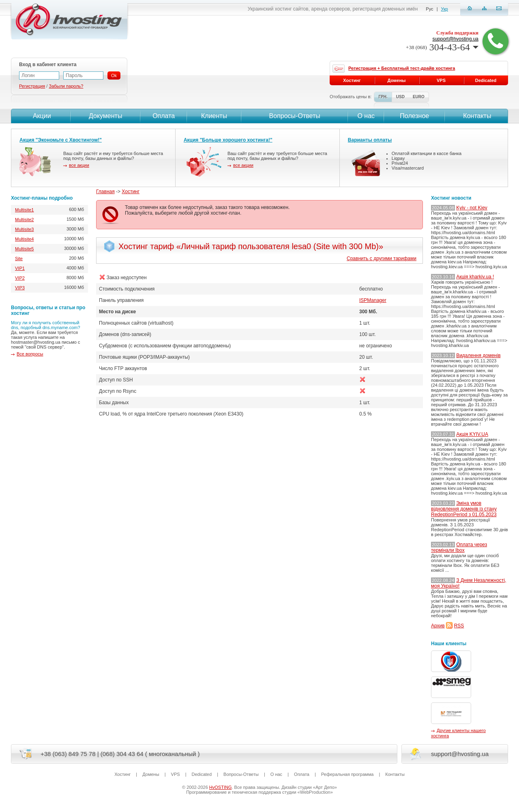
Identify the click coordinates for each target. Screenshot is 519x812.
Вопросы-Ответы (295, 116)
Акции (41, 116)
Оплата (164, 116)
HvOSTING (221, 787)
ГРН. (383, 97)
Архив (438, 626)
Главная (105, 192)
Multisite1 (24, 210)
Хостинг (131, 192)
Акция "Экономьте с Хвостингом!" (61, 140)
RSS (459, 626)
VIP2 (20, 278)
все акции (79, 165)
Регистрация (32, 86)
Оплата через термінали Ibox (459, 547)
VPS (441, 80)
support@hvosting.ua (455, 39)
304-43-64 (442, 47)
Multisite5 (24, 249)
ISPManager (373, 300)
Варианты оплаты (370, 140)
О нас (366, 116)
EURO (419, 97)
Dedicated (486, 80)
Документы (105, 116)
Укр (445, 9)
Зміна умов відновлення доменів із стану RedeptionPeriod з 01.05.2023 (464, 509)
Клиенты (214, 116)
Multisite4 (24, 239)
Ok (114, 75)
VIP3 (20, 288)
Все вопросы (30, 354)
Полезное (414, 116)
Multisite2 (24, 220)
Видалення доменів (478, 355)
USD (400, 97)
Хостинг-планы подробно (42, 198)
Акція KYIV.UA (472, 434)
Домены (397, 80)
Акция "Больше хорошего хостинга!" (228, 140)
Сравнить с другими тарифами (382, 258)
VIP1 (20, 268)
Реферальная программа (347, 774)
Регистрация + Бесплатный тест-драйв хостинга (402, 68)
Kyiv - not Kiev (472, 208)
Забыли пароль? (66, 86)
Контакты (476, 116)
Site (19, 258)
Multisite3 (24, 229)
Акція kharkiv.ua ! (475, 277)
